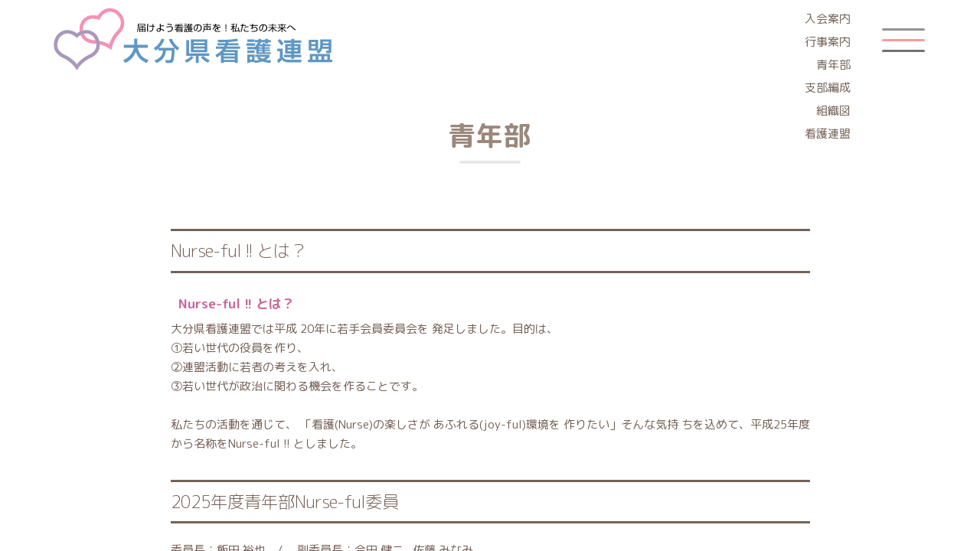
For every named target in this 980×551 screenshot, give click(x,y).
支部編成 (828, 88)
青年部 (833, 65)
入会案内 (828, 19)
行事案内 (828, 42)
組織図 (833, 111)
